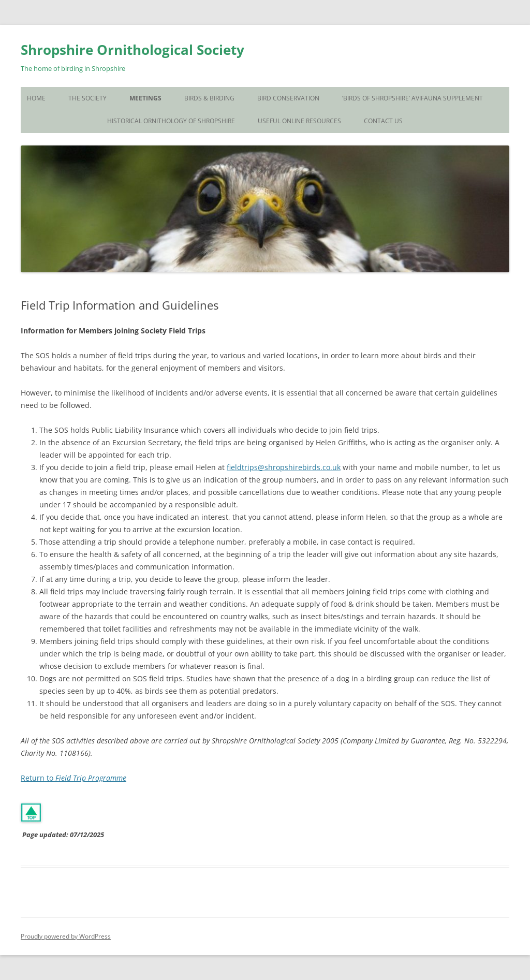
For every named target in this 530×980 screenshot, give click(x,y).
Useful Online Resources (299, 121)
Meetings (145, 98)
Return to (73, 778)
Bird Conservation (288, 98)
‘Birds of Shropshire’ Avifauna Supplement (413, 98)
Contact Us (383, 121)
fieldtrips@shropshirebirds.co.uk (284, 467)
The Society (87, 98)
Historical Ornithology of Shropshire (171, 121)
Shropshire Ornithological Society (132, 50)
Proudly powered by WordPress (66, 936)
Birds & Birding (209, 98)
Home (36, 98)
